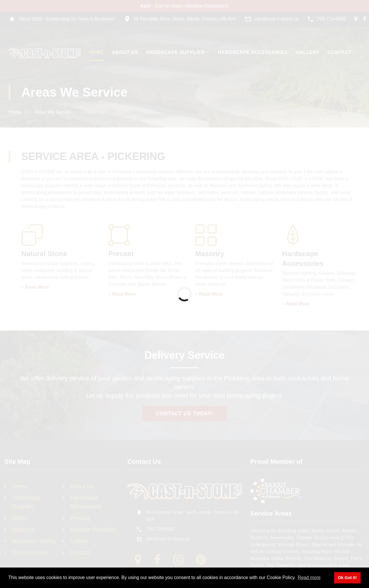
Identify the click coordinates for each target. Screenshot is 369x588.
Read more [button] (309, 577)
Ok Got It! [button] (347, 578)
